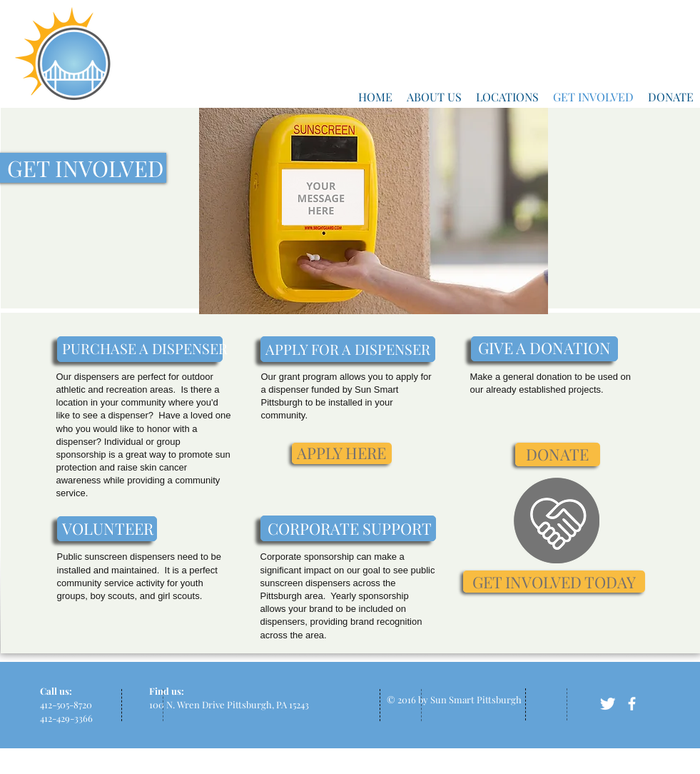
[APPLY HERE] (342, 453)
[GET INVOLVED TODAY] (554, 582)
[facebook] (632, 704)
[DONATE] (558, 454)
